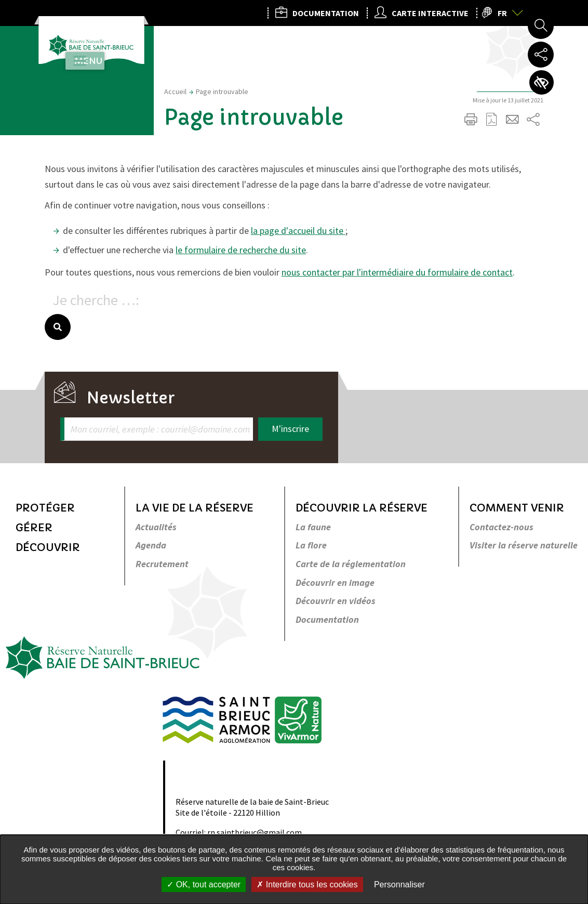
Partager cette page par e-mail (512, 120)
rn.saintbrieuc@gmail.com (255, 832)
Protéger (45, 508)
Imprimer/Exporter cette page (471, 120)
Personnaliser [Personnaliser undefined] (399, 885)
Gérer (34, 528)
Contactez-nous (502, 527)
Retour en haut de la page (566, 431)
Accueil (175, 91)
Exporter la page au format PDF (491, 120)
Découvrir (48, 548)
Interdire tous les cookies (307, 885)
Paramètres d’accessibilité (541, 83)
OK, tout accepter (204, 885)
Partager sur (533, 120)
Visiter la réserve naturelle (524, 546)
